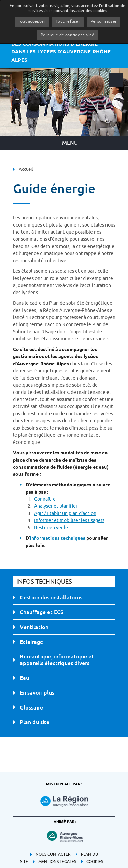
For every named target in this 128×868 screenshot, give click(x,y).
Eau (24, 678)
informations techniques (58, 538)
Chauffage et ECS (42, 612)
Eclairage (31, 642)
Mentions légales (57, 862)
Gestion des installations (51, 597)
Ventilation (34, 627)
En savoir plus (37, 692)
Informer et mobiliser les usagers (69, 521)
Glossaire (31, 707)
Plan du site (35, 722)
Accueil (26, 169)
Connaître (45, 499)
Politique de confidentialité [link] (67, 35)
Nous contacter (53, 854)
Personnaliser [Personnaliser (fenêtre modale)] (104, 21)
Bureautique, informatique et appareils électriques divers (57, 660)
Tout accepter (32, 21)
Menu (70, 143)
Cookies (95, 862)
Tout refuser (68, 21)
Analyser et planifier (56, 506)
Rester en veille (51, 528)
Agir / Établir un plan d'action (65, 513)
